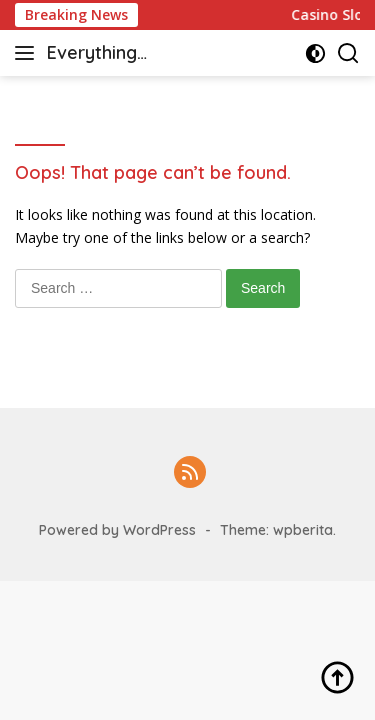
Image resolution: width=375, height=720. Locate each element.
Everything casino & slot (102, 54)
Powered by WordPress (117, 530)
